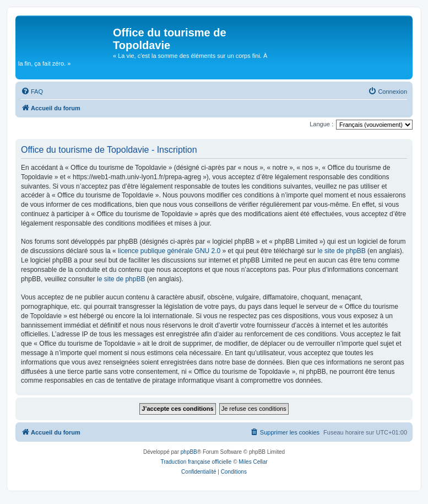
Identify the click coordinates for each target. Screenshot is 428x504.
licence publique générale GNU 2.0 (169, 251)
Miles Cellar (253, 462)
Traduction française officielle (196, 462)
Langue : (321, 124)
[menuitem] (32, 92)
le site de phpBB (341, 251)
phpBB (189, 452)
